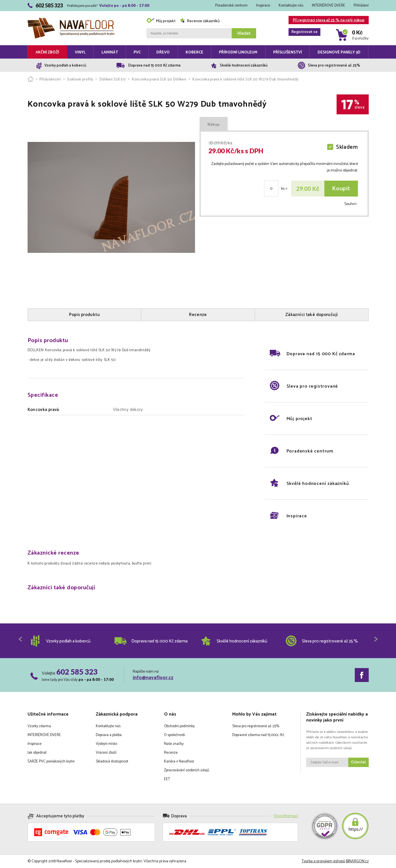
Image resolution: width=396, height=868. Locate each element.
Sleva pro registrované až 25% (256, 726)
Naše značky (174, 744)
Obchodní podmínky (179, 726)
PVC (137, 52)
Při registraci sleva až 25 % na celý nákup (326, 21)
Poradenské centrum (231, 6)
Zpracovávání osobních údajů (187, 770)
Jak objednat (37, 753)
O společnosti (175, 735)
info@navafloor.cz (153, 678)
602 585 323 (77, 672)
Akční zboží (47, 52)
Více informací (286, 816)
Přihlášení (361, 6)
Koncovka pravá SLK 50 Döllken (159, 79)
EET (167, 779)
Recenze (171, 753)
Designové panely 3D (339, 52)
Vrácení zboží (106, 753)
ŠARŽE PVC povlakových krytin (51, 761)
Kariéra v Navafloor (179, 761)
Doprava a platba (109, 735)
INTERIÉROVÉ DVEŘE (328, 6)
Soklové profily (80, 79)
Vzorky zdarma (39, 726)
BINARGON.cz (357, 861)
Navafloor (71, 20)
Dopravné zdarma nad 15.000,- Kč (258, 735)
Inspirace (263, 6)
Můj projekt (161, 21)
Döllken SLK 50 (113, 79)
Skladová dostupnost (112, 761)
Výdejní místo (106, 744)
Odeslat (358, 762)
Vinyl (80, 52)
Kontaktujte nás (291, 6)
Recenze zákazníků (200, 21)
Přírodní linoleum (238, 52)
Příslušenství (288, 52)
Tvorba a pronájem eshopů (323, 861)
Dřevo (163, 52)
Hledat (244, 33)
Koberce (194, 52)
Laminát (110, 52)
